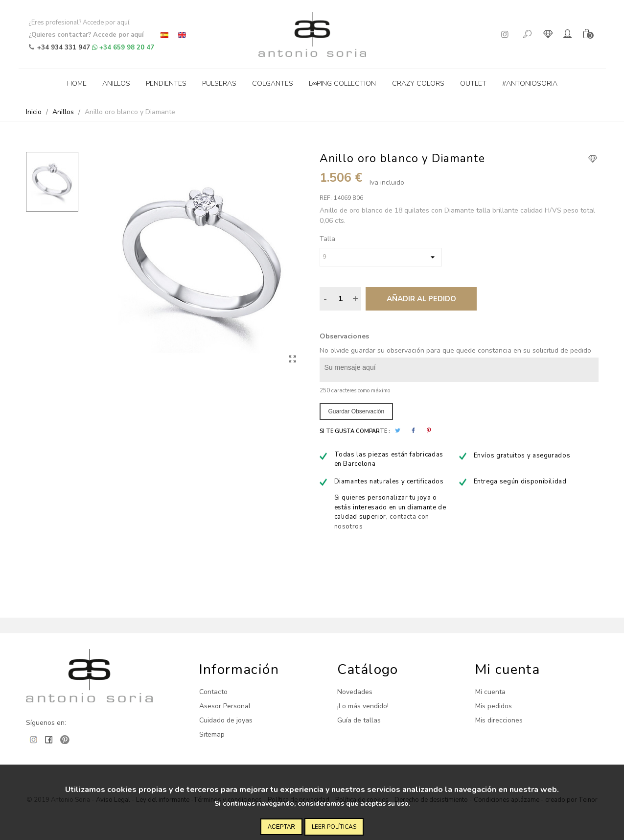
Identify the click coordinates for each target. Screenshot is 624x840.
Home (77, 84)
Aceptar (281, 827)
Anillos (116, 84)
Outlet (473, 84)
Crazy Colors (418, 84)
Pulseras (219, 84)
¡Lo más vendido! (363, 706)
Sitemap (212, 734)
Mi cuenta (490, 692)
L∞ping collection (343, 84)
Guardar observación (357, 411)
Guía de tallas (359, 720)
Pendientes (166, 84)
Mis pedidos (494, 706)
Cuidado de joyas (226, 720)
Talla (327, 239)
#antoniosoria (530, 84)
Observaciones (344, 336)
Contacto (213, 692)
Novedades (355, 692)
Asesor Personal (225, 706)
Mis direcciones (499, 720)
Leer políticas (334, 827)
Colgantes (273, 84)
